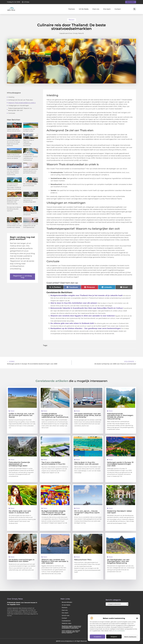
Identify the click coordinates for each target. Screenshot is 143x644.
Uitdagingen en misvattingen (19, 105)
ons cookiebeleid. (120, 631)
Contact (118, 9)
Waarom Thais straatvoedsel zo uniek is (22, 103)
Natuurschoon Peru (83, 560)
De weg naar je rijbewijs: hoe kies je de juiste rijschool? (14, 209)
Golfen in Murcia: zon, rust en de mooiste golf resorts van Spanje (14, 156)
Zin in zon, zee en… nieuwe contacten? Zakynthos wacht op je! (87, 513)
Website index (67, 623)
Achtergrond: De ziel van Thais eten (21, 100)
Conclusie (12, 113)
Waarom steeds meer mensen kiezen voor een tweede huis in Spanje (14, 226)
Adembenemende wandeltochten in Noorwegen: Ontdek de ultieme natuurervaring (120, 416)
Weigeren (114, 637)
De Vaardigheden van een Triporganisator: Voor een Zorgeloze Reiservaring (118, 561)
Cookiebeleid (66, 621)
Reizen (72, 20)
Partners (72, 9)
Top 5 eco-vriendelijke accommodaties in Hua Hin (53, 463)
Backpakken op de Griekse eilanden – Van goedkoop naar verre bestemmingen (86, 328)
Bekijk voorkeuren (130, 637)
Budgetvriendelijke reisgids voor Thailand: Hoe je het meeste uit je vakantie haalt (86, 295)
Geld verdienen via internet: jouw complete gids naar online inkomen (71, 632)
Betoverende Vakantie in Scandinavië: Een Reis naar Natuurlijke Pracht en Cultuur (87, 308)
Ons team (107, 9)
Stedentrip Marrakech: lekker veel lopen (119, 512)
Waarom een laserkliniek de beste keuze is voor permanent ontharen (30, 171)
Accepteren (98, 637)
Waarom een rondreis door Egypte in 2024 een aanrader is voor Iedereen (83, 316)
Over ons (96, 9)
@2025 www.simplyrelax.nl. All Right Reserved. (71, 641)
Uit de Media (66, 605)
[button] (137, 618)
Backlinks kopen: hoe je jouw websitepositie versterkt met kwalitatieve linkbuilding (71, 627)
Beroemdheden (67, 602)
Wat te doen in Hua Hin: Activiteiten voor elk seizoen (74, 303)
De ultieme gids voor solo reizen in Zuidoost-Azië (72, 323)
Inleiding (11, 97)
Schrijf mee (66, 615)
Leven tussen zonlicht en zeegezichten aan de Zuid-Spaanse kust (31, 226)
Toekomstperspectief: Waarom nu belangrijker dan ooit (20, 109)
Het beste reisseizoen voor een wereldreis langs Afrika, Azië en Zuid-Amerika (88, 415)
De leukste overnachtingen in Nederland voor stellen (22, 560)
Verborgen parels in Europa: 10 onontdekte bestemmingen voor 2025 (120, 464)
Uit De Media (84, 9)
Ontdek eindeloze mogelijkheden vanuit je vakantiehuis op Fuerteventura (55, 415)
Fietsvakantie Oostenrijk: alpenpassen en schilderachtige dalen (31, 200)
